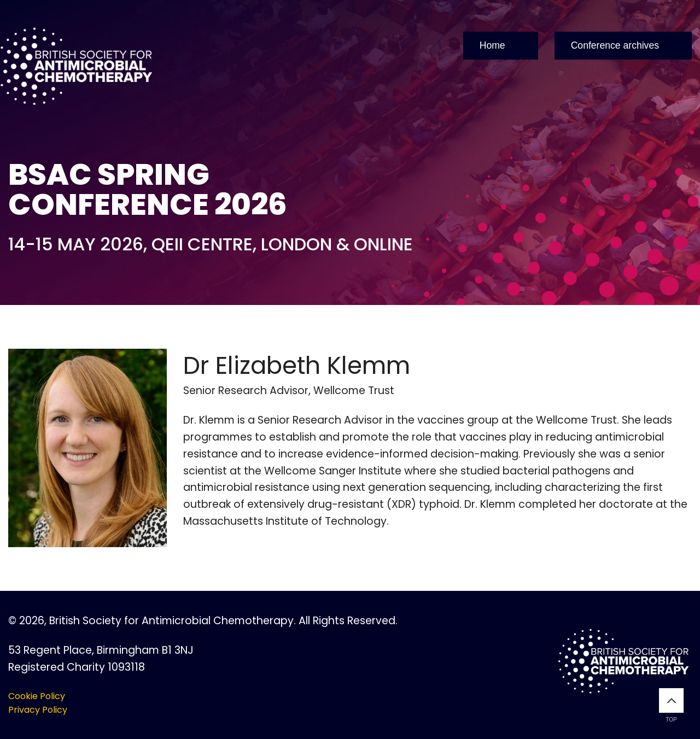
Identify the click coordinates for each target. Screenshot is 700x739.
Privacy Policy (38, 710)
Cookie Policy (37, 696)
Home (492, 45)
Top (671, 705)
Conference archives (615, 45)
